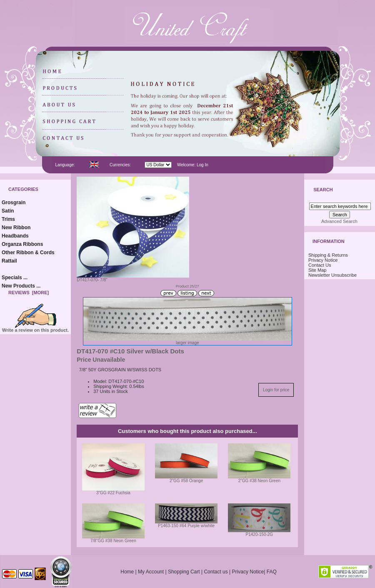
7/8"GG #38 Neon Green (113, 541)
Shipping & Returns (328, 255)
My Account (151, 572)
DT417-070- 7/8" (133, 278)
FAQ (272, 572)
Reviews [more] (29, 293)
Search (323, 190)
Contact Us (320, 265)
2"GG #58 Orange (186, 481)
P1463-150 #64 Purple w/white (186, 526)
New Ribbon (16, 228)
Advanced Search (339, 221)
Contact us (216, 572)
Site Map (317, 270)
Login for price (276, 390)
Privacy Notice (323, 260)
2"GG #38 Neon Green (259, 481)
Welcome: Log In (193, 165)
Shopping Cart (184, 572)
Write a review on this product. (35, 328)
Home (127, 572)
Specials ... (15, 278)
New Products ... (21, 286)
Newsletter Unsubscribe (332, 275)
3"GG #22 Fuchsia (113, 493)
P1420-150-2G (260, 534)
